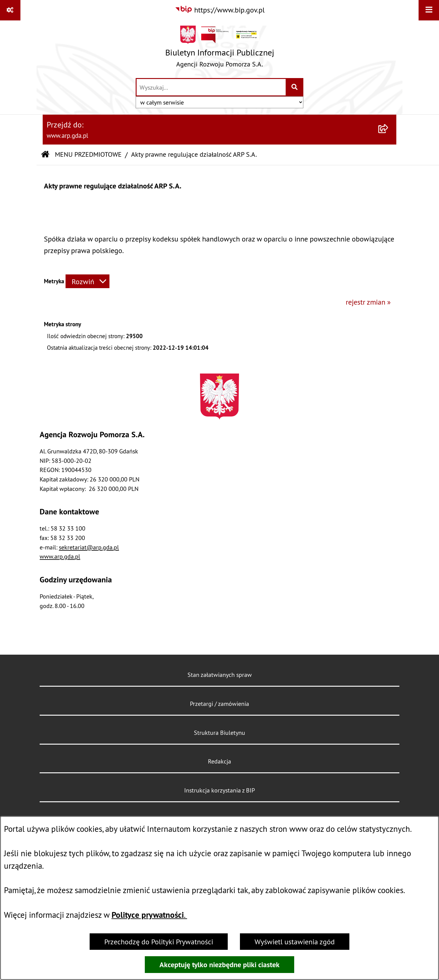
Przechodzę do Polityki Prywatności (159, 942)
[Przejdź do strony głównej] (220, 49)
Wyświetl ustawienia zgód (295, 942)
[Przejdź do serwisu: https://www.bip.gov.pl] (220, 10)
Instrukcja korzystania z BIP (220, 790)
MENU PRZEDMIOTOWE (88, 154)
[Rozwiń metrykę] (87, 281)
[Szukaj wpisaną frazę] (295, 87)
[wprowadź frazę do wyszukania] (211, 87)
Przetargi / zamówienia (220, 704)
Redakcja (220, 761)
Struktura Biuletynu (220, 733)
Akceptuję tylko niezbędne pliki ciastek (220, 965)
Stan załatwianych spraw (220, 675)
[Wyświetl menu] (429, 10)
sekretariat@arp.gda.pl (89, 547)
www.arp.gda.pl (60, 556)
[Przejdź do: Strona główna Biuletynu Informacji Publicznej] (45, 155)
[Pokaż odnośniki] (10, 10)
